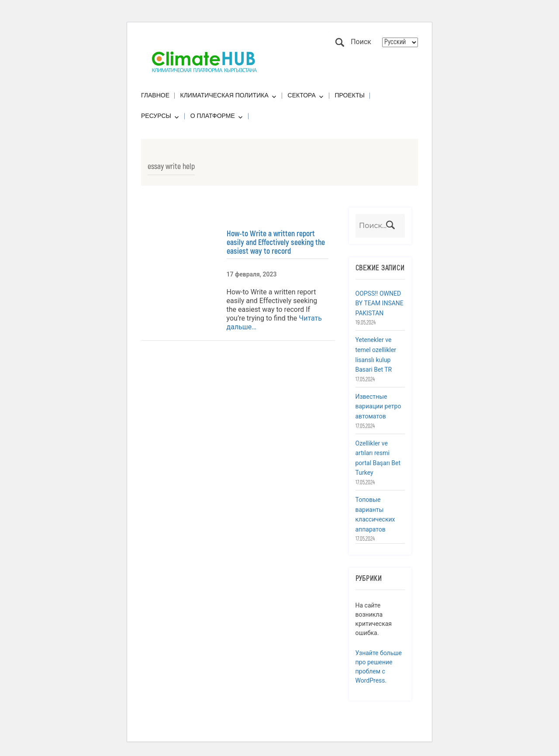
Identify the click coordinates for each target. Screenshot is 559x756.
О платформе (213, 116)
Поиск (340, 42)
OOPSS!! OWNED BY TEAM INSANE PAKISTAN (380, 303)
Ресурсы (156, 116)
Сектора (302, 95)
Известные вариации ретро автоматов (378, 406)
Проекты (350, 95)
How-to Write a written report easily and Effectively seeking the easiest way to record (276, 242)
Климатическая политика (224, 95)
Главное (155, 95)
